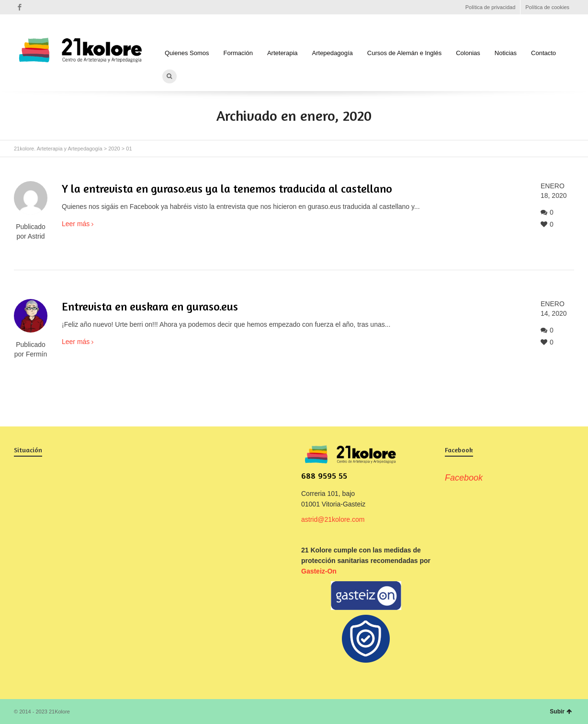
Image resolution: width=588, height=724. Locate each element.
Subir (561, 712)
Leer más (76, 224)
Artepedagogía (333, 53)
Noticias (506, 53)
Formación (238, 53)
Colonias (468, 53)
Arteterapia (283, 53)
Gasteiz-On (319, 571)
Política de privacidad (491, 7)
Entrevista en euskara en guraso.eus (150, 306)
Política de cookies (547, 7)
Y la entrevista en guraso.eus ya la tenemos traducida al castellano (227, 189)
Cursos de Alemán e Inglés (404, 53)
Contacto (543, 53)
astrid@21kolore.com (333, 519)
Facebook (20, 7)
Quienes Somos (187, 53)
